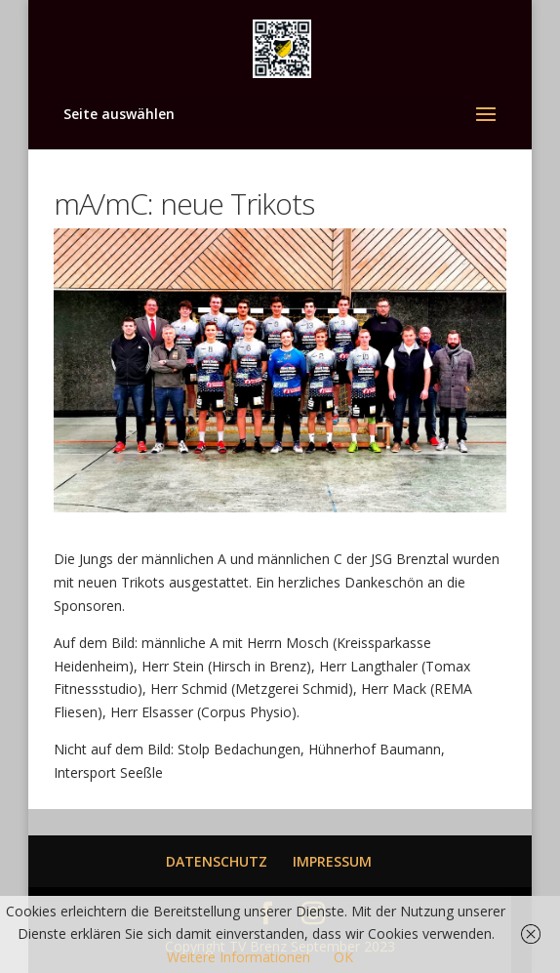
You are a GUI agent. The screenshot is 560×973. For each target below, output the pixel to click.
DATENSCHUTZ (217, 861)
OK (343, 957)
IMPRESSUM (332, 861)
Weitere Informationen (239, 957)
